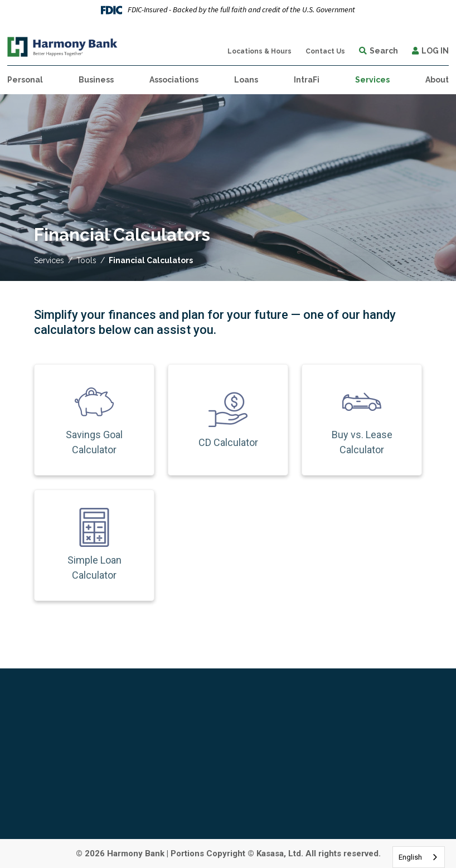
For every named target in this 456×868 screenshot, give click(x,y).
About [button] (437, 80)
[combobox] (419, 857)
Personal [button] (25, 80)
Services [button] (372, 80)
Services (49, 260)
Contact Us (325, 51)
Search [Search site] (384, 51)
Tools (86, 260)
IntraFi (307, 80)
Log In (435, 51)
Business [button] (96, 80)
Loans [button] (246, 80)
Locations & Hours (259, 51)
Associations (174, 80)
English (410, 857)
